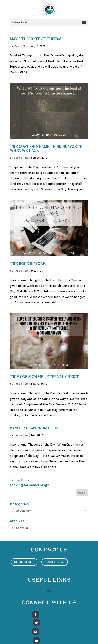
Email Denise (55, 562)
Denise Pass (21, 158)
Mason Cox (21, 46)
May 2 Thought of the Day (36, 39)
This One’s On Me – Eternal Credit (44, 377)
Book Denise (24, 562)
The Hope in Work (28, 264)
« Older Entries (20, 480)
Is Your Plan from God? (34, 428)
